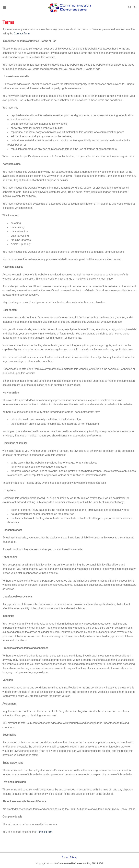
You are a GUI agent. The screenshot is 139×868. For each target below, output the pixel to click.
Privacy (74, 857)
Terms (65, 857)
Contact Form (22, 34)
